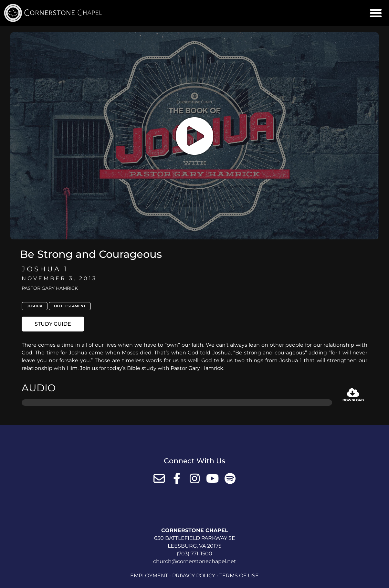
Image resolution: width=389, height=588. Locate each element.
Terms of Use (239, 576)
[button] (376, 13)
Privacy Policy (194, 576)
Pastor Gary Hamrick (50, 288)
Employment (149, 576)
